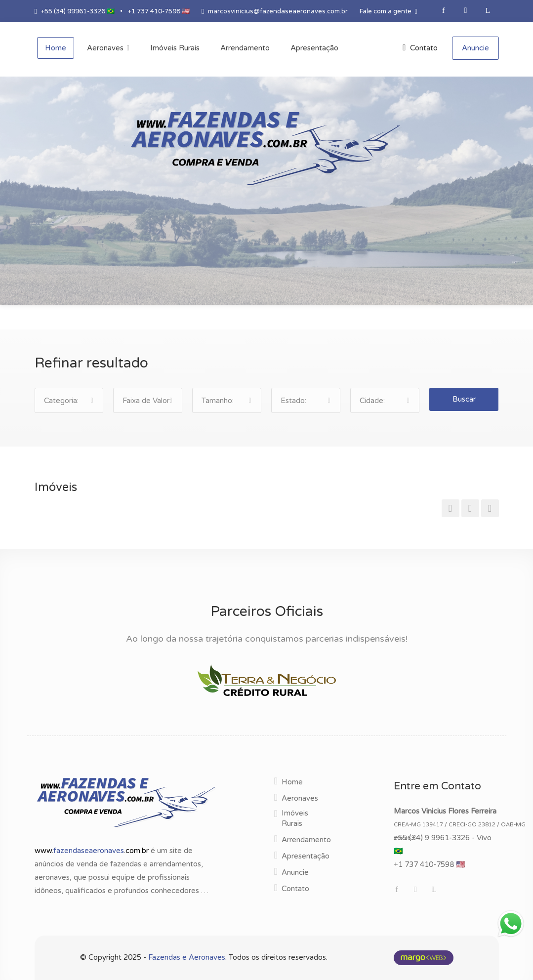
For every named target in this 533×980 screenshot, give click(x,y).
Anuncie (475, 48)
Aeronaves (300, 798)
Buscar (464, 399)
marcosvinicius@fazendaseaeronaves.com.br (278, 11)
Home (292, 782)
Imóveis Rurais (295, 818)
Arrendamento (306, 840)
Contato (420, 48)
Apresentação (306, 856)
